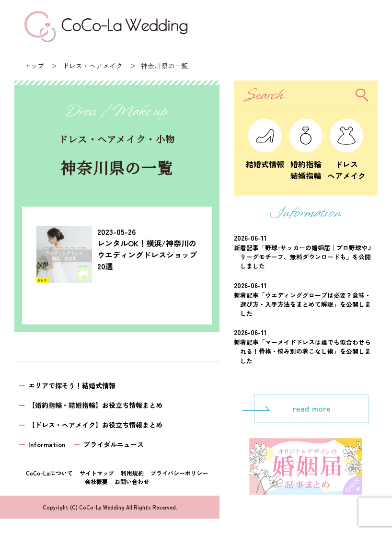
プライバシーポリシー (179, 473)
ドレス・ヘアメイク (92, 66)
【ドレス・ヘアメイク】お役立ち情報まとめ (95, 425)
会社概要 (96, 481)
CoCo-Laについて (49, 473)
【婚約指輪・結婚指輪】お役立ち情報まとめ (95, 405)
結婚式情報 (265, 158)
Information (47, 444)
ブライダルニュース (114, 444)
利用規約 (132, 473)
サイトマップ (97, 473)
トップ (34, 66)
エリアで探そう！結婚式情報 (72, 385)
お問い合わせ (132, 481)
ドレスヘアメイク (346, 164)
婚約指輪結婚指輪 (306, 164)
